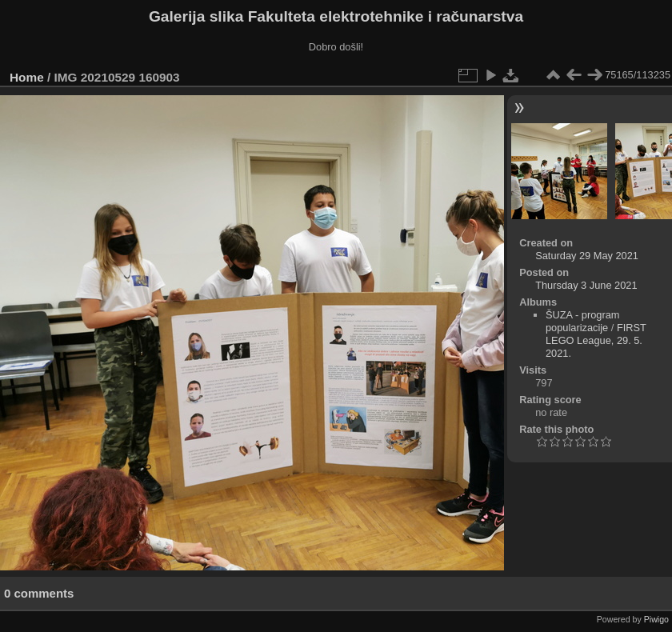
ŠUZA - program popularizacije (582, 321)
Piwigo (656, 619)
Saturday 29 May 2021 (587, 256)
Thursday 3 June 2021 (586, 285)
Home (27, 77)
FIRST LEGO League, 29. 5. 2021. (596, 340)
